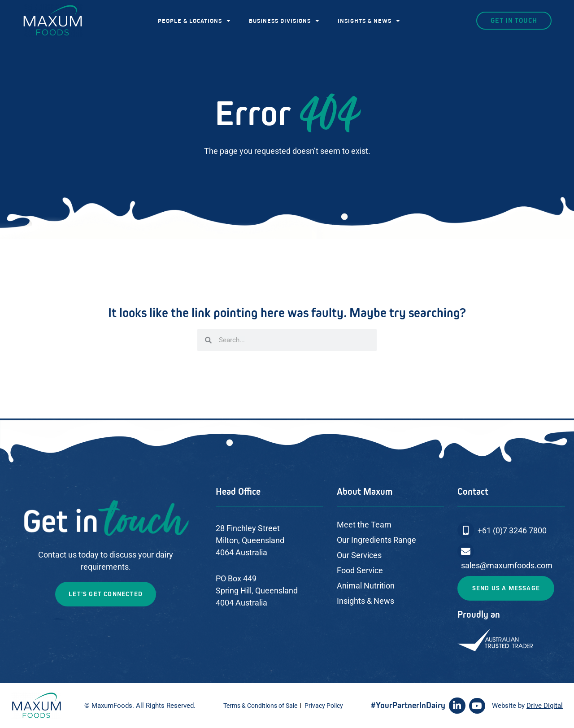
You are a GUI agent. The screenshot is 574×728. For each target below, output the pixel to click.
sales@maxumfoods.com (507, 565)
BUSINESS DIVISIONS (284, 21)
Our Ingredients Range (376, 540)
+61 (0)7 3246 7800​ (512, 530)
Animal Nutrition (366, 586)
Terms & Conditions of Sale (260, 706)
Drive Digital (545, 706)
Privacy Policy (324, 706)
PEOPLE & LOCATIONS (194, 21)
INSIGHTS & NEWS (369, 21)
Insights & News (365, 601)
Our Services (359, 555)
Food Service (360, 570)
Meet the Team (364, 525)
